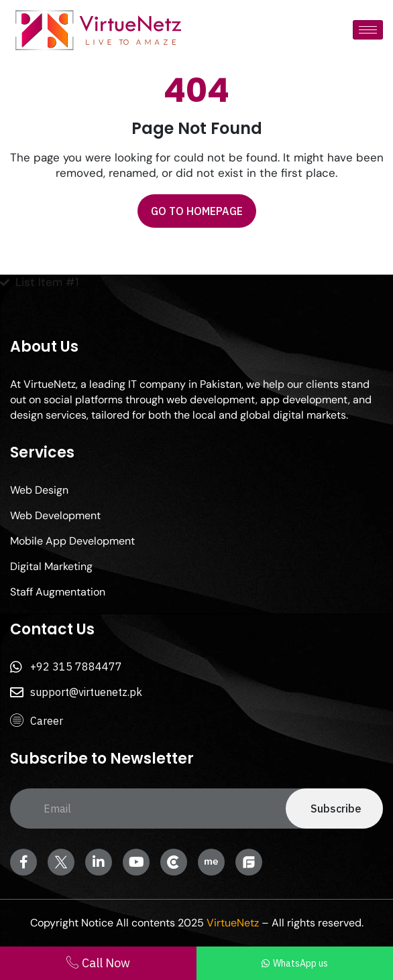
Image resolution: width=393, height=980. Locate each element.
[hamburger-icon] (368, 30)
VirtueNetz (233, 923)
